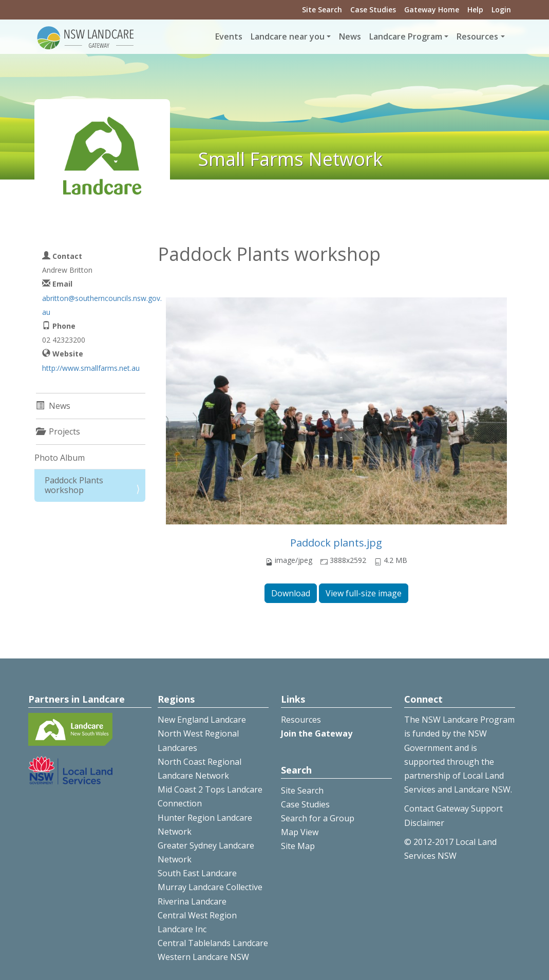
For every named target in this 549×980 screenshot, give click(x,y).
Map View (300, 832)
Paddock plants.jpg (336, 543)
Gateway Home (432, 10)
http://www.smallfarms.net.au (91, 368)
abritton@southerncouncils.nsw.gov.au (102, 305)
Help (475, 10)
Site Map (298, 846)
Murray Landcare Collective (210, 887)
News (350, 36)
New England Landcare (202, 720)
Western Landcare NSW (203, 957)
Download (291, 593)
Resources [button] (477, 36)
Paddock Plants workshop (74, 485)
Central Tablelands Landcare (213, 943)
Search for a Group (318, 818)
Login (501, 10)
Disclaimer (424, 823)
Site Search (322, 10)
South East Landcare (197, 873)
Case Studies (373, 10)
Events (229, 36)
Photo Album (60, 458)
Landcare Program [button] (406, 36)
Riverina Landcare (192, 901)
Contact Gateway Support (453, 808)
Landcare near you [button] (288, 36)
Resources (301, 720)
